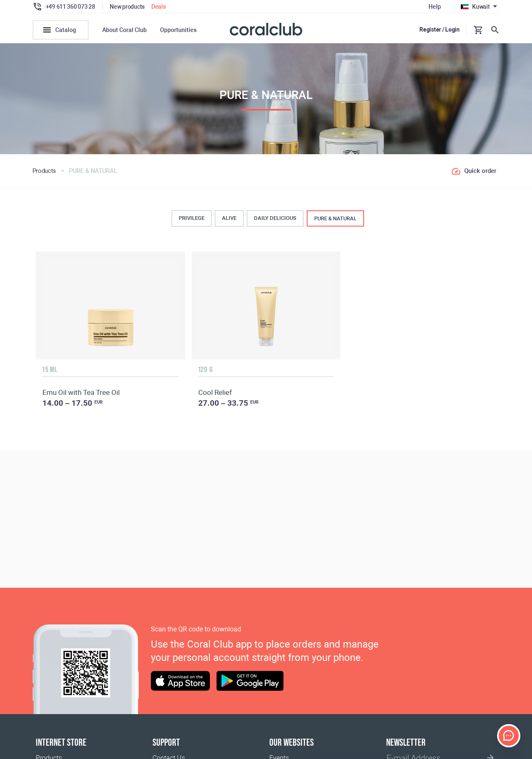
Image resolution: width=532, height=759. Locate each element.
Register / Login (440, 30)
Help (435, 7)
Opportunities (178, 30)
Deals (159, 7)
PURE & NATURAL (335, 219)
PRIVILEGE (192, 218)
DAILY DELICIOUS (275, 218)
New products (127, 7)
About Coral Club (124, 30)
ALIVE (229, 218)
